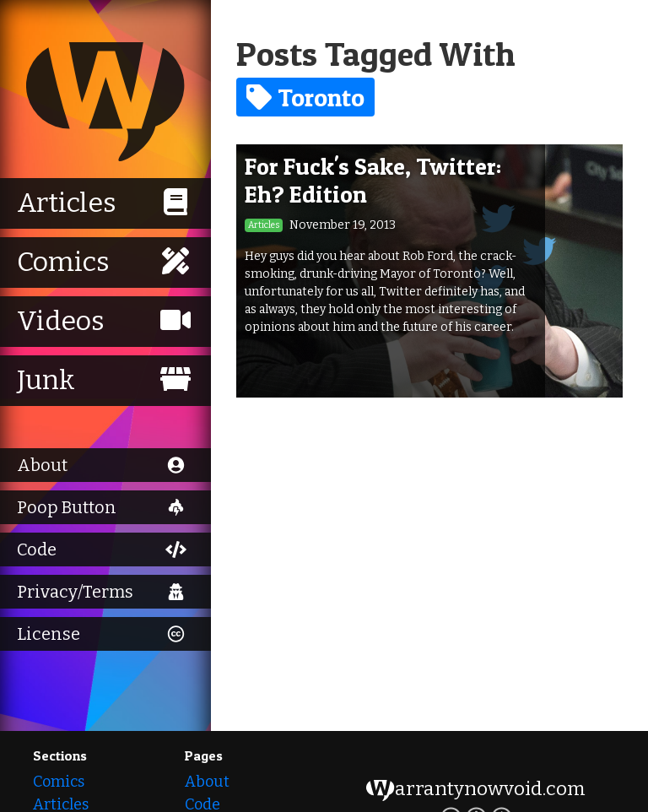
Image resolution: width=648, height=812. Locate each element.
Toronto (305, 97)
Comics (59, 782)
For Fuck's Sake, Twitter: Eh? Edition (373, 181)
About (207, 782)
